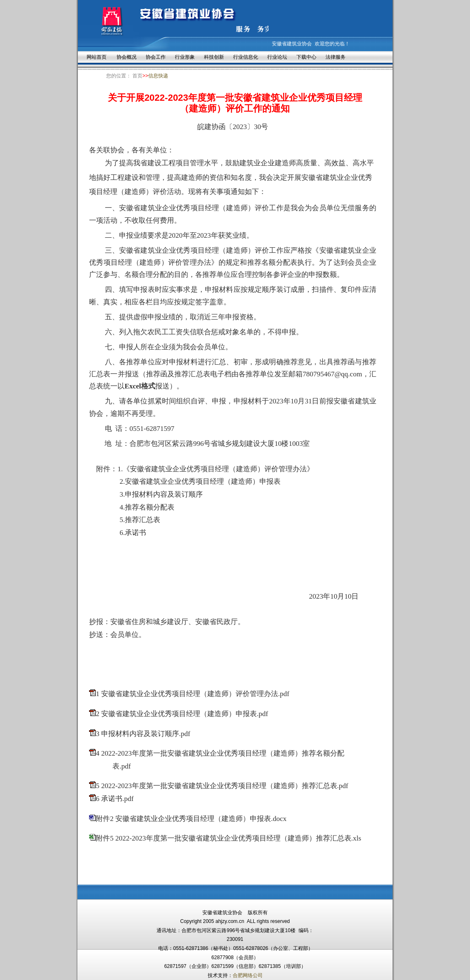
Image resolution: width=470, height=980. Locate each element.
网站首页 (97, 57)
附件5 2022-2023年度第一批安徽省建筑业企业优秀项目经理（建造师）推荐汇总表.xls (229, 838)
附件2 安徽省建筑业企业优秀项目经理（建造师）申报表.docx (191, 819)
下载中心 (306, 57)
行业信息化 (246, 57)
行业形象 (185, 57)
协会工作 (156, 57)
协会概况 (127, 57)
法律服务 (336, 57)
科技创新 (214, 57)
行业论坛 (277, 57)
